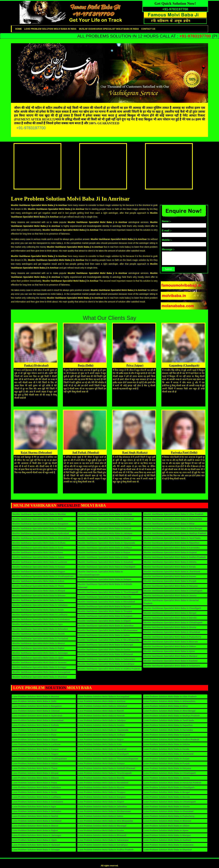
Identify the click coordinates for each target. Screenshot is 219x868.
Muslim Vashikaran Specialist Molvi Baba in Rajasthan (172, 543)
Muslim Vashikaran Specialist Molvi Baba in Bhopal (39, 591)
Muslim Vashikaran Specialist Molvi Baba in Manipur (171, 656)
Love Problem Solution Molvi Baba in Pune (34, 735)
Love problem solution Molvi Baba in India (50, 29)
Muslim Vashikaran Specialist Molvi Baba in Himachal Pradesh (171, 602)
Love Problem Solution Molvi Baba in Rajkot (35, 830)
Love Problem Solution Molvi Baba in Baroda (167, 797)
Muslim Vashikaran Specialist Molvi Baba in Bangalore (40, 524)
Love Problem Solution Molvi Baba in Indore (35, 763)
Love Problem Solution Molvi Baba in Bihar (166, 706)
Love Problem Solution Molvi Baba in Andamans (169, 845)
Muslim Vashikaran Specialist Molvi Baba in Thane (38, 586)
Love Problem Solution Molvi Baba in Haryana (168, 768)
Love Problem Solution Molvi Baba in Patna (35, 783)
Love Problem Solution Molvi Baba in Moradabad (103, 783)
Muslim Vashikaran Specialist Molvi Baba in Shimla (170, 627)
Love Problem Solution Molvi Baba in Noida (35, 792)
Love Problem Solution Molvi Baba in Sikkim (167, 826)
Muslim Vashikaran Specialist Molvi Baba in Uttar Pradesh (174, 514)
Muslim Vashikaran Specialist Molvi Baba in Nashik (39, 634)
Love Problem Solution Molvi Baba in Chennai (36, 711)
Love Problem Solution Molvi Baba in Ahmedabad (38, 720)
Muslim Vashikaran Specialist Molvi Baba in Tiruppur (105, 611)
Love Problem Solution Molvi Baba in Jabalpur (102, 720)
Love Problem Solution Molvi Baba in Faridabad (37, 821)
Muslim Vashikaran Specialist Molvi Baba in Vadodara (40, 605)
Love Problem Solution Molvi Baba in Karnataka (168, 730)
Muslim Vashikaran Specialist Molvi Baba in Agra (38, 624)
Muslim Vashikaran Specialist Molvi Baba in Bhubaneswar (108, 630)
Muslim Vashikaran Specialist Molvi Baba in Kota (103, 557)
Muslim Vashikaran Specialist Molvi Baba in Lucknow (40, 562)
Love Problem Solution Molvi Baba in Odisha (167, 744)
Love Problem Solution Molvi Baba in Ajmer (166, 830)
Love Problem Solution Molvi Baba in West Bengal (170, 711)
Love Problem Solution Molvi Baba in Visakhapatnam (40, 759)
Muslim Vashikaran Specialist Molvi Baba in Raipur (104, 552)
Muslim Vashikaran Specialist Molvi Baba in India (109, 29)
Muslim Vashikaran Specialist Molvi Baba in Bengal (170, 613)
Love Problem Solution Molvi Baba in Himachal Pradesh (173, 783)
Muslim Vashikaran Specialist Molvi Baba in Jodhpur (105, 548)
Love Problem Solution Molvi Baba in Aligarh (101, 802)
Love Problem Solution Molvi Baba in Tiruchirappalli (105, 773)
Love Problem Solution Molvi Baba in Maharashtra (170, 701)
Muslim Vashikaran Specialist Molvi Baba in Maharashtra (173, 519)
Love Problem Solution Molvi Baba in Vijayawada (103, 730)
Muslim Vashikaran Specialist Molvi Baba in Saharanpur (107, 659)
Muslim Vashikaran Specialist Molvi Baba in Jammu (170, 595)
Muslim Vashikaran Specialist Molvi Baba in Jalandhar (106, 626)
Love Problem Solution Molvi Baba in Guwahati (102, 749)
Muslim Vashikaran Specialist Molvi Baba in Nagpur (39, 572)
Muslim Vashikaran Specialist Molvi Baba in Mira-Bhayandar (109, 640)
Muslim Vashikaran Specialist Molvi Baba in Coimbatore (41, 619)
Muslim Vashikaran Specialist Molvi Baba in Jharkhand (172, 572)
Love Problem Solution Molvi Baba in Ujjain (35, 840)
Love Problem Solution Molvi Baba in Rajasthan (168, 725)
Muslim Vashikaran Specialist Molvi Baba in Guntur (104, 650)
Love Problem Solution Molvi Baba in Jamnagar (37, 835)
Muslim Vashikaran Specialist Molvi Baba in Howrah (105, 528)
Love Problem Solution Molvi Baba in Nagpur (36, 754)
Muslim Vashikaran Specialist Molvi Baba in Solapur (105, 579)
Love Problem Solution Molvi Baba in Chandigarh (103, 754)
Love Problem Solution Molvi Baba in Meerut (35, 826)
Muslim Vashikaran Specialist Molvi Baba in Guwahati (106, 562)
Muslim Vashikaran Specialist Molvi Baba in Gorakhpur (106, 664)
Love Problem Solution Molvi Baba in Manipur (167, 835)
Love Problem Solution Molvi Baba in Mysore (101, 787)
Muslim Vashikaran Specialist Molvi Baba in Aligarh (104, 621)
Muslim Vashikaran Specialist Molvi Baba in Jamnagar (40, 653)
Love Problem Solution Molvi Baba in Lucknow (36, 744)
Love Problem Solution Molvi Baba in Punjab (167, 763)
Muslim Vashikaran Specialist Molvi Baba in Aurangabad (41, 672)
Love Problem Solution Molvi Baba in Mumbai (36, 696)
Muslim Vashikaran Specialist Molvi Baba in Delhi (38, 519)
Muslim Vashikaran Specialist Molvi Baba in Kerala (170, 567)
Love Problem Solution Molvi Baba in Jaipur (35, 740)
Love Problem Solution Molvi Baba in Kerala (167, 749)
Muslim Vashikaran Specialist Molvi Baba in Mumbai (39, 514)
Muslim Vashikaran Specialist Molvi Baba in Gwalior (105, 538)
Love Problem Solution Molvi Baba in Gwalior (101, 725)
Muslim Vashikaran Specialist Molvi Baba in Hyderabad (41, 533)
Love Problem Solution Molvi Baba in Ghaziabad (169, 811)
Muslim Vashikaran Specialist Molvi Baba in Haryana (171, 586)
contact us (148, 29)
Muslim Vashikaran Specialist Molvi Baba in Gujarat (170, 552)
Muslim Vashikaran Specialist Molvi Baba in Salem (104, 635)
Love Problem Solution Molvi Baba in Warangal (102, 826)
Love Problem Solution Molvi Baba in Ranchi (101, 711)
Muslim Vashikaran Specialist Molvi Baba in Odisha (170, 562)
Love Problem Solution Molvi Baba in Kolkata (36, 725)
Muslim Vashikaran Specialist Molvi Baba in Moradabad (106, 602)
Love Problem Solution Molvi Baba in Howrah (101, 716)
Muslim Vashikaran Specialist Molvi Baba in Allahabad (106, 519)
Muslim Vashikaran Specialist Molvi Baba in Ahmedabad (41, 538)
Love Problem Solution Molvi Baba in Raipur (101, 740)
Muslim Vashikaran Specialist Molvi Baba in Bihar (169, 524)
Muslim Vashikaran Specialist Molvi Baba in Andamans (172, 666)
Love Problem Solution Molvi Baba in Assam (167, 759)
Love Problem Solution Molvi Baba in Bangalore (37, 706)
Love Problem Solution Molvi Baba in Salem (101, 816)
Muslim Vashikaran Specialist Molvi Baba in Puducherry (173, 637)
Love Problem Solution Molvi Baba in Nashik (35, 816)
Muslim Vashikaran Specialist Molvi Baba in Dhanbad (40, 677)
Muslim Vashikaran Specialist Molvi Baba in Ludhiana (40, 615)
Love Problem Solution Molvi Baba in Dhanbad (168, 850)
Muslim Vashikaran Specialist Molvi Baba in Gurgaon (105, 616)
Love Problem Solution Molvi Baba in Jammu (167, 778)
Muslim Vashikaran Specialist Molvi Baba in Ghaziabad (172, 632)
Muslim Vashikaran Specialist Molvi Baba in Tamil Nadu (172, 538)
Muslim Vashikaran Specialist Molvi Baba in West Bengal (173, 528)
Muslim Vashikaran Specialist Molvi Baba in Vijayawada (107, 543)
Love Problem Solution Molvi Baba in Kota (100, 744)
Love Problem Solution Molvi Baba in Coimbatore (38, 802)
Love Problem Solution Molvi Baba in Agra (34, 807)
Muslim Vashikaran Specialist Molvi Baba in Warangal (106, 645)
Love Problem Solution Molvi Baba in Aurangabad (104, 696)
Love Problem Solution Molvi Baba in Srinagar (36, 850)
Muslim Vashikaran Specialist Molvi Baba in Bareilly (105, 597)
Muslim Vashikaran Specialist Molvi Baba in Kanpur (39, 567)
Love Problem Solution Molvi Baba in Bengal (167, 792)
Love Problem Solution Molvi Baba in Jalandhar (103, 807)
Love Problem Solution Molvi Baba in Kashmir (168, 840)
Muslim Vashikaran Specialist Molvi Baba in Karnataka (172, 548)
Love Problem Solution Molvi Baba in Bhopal (35, 773)
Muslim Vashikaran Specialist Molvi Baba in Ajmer (170, 651)
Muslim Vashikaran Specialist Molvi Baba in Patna (38, 600)
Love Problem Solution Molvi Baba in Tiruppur (102, 792)
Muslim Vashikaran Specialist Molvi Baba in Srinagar (39, 667)
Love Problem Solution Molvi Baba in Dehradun (37, 811)
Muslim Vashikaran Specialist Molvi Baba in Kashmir (171, 661)
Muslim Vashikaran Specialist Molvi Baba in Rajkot (38, 648)
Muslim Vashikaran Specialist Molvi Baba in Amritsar (105, 514)
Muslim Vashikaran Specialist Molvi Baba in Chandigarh (107, 567)
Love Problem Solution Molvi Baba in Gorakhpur (103, 845)
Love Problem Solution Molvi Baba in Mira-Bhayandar (106, 821)
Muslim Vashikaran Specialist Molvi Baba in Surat (38, 548)
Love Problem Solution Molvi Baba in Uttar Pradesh (170, 696)
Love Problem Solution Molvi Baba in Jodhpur (102, 735)
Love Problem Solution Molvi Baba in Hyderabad (37, 716)
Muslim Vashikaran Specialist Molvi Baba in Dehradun (40, 629)
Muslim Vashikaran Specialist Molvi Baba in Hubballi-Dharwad (105, 586)
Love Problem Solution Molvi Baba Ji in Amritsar (70, 199)
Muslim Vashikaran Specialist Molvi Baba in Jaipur (38, 557)
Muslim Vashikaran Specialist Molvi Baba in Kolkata (39, 543)
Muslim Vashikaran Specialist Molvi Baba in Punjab (170, 581)
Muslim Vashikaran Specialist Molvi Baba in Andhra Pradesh (109, 669)
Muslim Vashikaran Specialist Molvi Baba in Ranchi (104, 524)
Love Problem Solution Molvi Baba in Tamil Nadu (169, 720)
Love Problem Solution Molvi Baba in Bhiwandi (102, 835)
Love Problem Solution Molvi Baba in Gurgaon (102, 797)
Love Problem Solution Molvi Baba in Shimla (167, 807)
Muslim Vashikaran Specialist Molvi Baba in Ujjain (38, 658)
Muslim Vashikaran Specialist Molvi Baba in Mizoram (171, 642)
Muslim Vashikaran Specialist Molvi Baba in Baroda (170, 618)
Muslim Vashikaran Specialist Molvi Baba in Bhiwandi (106, 654)
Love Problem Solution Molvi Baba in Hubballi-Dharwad (107, 768)
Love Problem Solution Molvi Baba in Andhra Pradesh (106, 850)
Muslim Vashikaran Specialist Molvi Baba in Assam (170, 576)
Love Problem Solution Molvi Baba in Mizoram (168, 821)
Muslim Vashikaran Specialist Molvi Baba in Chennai (39, 528)
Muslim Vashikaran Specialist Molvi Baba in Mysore (104, 606)
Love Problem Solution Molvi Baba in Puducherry (169, 816)
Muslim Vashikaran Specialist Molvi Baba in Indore (38, 581)
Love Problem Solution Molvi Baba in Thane (35, 768)
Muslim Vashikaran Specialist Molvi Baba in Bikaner (39, 595)
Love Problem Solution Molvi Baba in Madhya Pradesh (172, 716)
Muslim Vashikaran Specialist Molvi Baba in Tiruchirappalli (108, 592)
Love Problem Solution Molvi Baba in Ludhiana (37, 797)
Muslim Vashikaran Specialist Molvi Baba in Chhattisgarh (173, 591)
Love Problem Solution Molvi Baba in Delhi (34, 701)
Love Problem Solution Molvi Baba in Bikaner (36, 778)
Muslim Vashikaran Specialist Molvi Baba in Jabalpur (105, 533)
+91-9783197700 (31, 128)
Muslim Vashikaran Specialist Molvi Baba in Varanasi (40, 663)
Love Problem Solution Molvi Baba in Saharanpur (103, 840)
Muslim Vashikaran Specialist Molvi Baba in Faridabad (40, 639)
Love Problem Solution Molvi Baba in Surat (35, 730)
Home (18, 29)
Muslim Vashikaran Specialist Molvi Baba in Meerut (39, 643)
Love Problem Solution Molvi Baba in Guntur (101, 830)
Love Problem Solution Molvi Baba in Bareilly (101, 778)
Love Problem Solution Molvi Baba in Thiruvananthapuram (108, 759)
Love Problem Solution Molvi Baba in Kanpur (36, 749)
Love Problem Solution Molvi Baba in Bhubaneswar (104, 811)
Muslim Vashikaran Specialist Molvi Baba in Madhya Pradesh (175, 533)
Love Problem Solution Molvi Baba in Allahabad (103, 706)
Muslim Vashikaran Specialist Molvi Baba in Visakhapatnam (43, 576)
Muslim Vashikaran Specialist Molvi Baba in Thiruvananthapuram (100, 573)
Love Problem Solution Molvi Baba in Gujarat (167, 735)
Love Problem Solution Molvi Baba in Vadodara (37, 787)
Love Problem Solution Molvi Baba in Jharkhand (169, 754)
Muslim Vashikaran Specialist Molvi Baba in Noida (38, 610)
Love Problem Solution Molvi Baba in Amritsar (102, 701)
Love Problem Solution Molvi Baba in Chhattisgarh (170, 773)
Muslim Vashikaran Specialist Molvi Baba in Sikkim (170, 646)
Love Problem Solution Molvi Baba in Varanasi (36, 845)
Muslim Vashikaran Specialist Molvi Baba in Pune (38, 552)
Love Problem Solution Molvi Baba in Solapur (101, 763)
